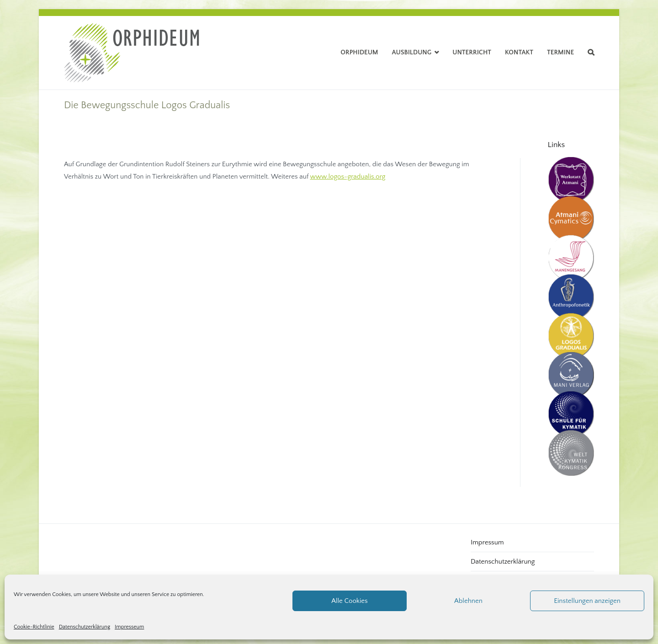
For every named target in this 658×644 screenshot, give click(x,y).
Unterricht (472, 53)
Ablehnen (468, 601)
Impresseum (129, 627)
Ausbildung (412, 53)
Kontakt (519, 53)
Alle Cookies (349, 601)
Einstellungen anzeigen (587, 601)
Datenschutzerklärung (85, 627)
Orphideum (359, 53)
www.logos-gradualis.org (348, 177)
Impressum (487, 542)
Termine (560, 53)
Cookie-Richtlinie (34, 627)
